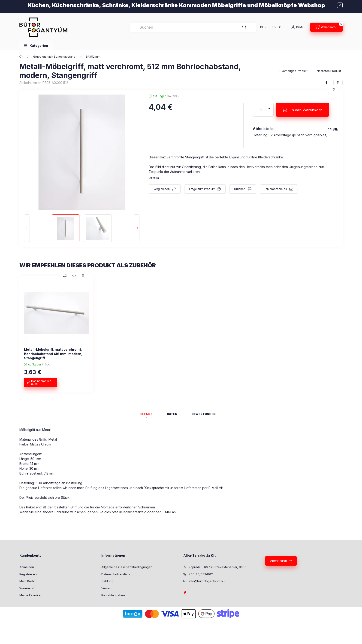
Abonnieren (279, 561)
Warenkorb (27, 588)
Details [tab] (146, 414)
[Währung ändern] (276, 27)
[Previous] (27, 228)
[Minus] (269, 113)
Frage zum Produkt (202, 189)
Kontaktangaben (113, 595)
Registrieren (28, 574)
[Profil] (298, 27)
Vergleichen (162, 189)
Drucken (240, 189)
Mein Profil (27, 581)
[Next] (137, 228)
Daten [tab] (172, 414)
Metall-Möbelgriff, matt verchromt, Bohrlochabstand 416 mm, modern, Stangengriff (53, 354)
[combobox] (193, 27)
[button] (36, 46)
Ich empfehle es (276, 189)
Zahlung (107, 581)
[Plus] (269, 106)
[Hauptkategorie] (21, 57)
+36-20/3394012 (201, 574)
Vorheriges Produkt (294, 71)
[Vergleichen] (65, 276)
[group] (181, 334)
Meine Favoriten (31, 595)
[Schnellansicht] (83, 276)
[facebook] (326, 83)
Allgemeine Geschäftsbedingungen (127, 567)
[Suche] (244, 27)
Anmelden (27, 567)
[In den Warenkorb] (302, 110)
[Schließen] (340, 5)
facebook (185, 593)
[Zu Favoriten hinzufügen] (333, 89)
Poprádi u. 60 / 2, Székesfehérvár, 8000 (217, 567)
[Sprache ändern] (262, 27)
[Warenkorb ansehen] (326, 27)
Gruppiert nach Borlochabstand (54, 57)
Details (154, 178)
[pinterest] (338, 83)
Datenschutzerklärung (117, 574)
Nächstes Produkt (329, 71)
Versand (107, 588)
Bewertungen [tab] (204, 414)
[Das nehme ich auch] (41, 383)
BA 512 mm (93, 57)
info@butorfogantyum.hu (207, 581)
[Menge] (261, 110)
